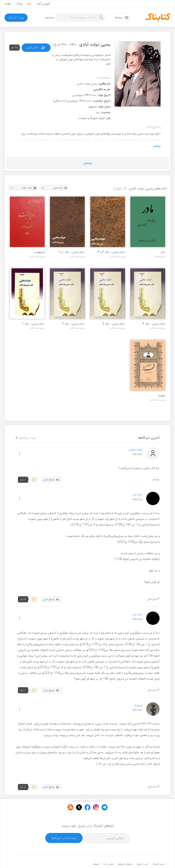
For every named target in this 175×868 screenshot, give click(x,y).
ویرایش (87, 163)
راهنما (8, 4)
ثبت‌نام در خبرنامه (64, 825)
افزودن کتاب (43, 4)
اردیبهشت (39, 252)
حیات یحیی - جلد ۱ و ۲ (72, 252)
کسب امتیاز (142, 852)
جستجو (50, 18)
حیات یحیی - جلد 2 (73, 324)
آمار (29, 4)
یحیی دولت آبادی (118, 256)
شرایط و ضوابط (125, 852)
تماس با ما (109, 852)
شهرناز (162, 396)
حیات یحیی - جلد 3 (114, 324)
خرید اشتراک (158, 852)
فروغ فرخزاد (160, 256)
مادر (163, 252)
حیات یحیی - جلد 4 (154, 324)
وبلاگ (19, 4)
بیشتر (157, 146)
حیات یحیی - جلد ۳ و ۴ (111, 252)
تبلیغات (96, 852)
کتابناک (143, 858)
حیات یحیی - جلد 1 (33, 324)
